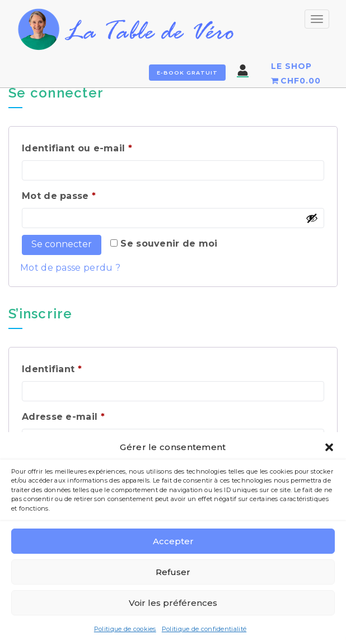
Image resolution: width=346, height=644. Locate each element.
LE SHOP (291, 66)
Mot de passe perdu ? (70, 268)
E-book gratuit (187, 73)
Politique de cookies (125, 629)
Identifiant (80, 367)
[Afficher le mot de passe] (312, 218)
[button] (329, 447)
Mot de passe (87, 194)
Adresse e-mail (91, 415)
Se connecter (62, 244)
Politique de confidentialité (204, 629)
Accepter (173, 541)
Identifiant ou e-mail (105, 147)
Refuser (173, 572)
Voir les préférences (173, 603)
